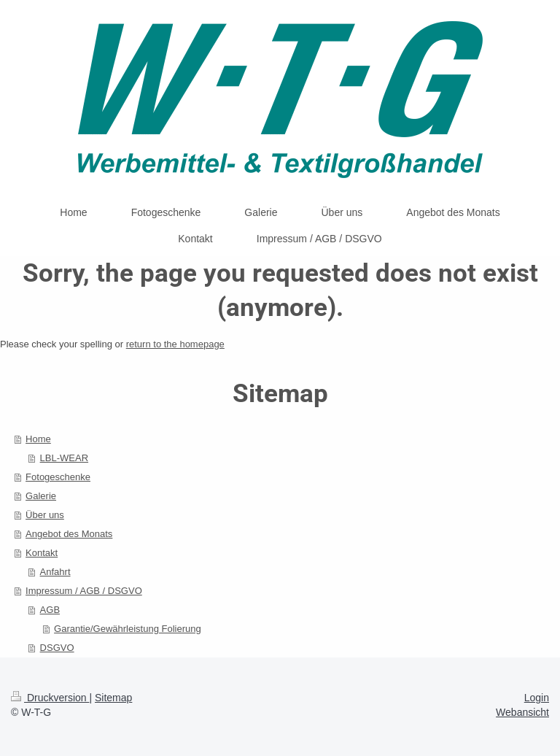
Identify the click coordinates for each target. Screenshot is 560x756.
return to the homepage (175, 344)
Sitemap (113, 698)
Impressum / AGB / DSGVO (84, 591)
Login (537, 698)
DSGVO (57, 648)
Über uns (45, 515)
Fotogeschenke (58, 477)
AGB (50, 610)
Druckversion (50, 698)
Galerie (41, 496)
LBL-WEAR (64, 458)
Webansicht (522, 712)
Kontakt (42, 553)
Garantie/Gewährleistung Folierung (128, 629)
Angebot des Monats (69, 534)
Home (38, 439)
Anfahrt (55, 572)
